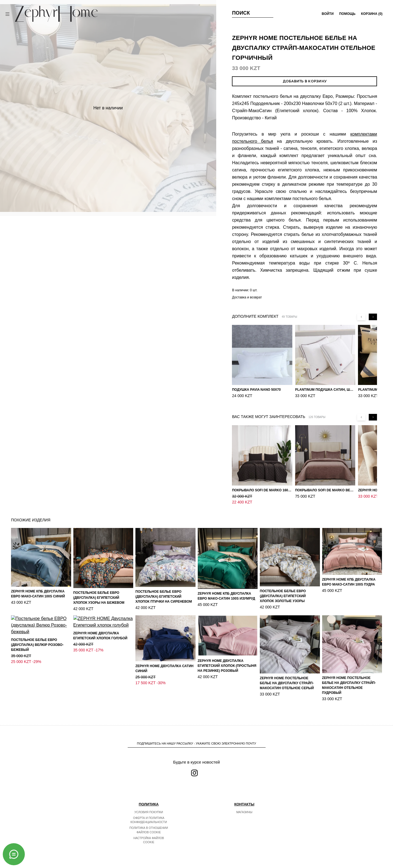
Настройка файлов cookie (149, 840)
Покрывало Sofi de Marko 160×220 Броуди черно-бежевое (262, 490)
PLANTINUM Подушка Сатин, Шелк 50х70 (325, 390)
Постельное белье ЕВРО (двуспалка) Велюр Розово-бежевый (37, 685)
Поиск (241, 13)
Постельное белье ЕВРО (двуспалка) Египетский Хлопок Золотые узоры (283, 596)
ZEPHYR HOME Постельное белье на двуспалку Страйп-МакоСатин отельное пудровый (349, 685)
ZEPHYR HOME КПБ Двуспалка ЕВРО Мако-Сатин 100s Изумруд (227, 596)
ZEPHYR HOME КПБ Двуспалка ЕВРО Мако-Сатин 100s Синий (38, 594)
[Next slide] (373, 317)
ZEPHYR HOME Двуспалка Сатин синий (164, 668)
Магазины (244, 812)
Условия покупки (149, 812)
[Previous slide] (361, 317)
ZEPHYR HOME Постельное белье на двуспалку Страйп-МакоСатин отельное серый (287, 683)
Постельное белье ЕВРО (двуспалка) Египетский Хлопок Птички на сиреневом (164, 597)
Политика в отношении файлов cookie (149, 830)
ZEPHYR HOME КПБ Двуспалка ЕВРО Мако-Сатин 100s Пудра (349, 582)
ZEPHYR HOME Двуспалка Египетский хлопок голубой (101, 672)
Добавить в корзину (305, 81)
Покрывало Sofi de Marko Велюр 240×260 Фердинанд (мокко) (325, 490)
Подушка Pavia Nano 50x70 (256, 390)
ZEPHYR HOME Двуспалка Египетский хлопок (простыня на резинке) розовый (227, 666)
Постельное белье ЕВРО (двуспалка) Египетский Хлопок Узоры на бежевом (99, 598)
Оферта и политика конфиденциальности (149, 820)
